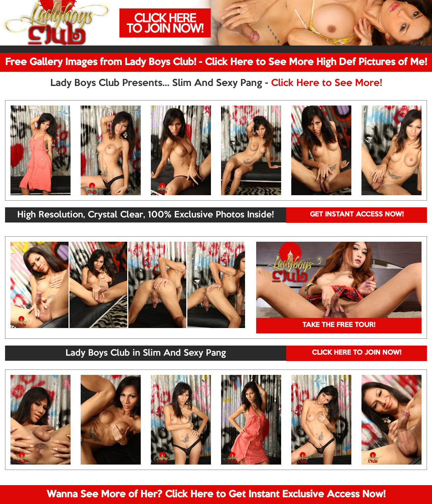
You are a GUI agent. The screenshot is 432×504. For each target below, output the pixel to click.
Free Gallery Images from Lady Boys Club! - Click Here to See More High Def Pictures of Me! (216, 62)
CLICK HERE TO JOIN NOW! (357, 353)
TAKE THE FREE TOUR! (339, 325)
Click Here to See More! (327, 83)
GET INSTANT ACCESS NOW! (357, 215)
